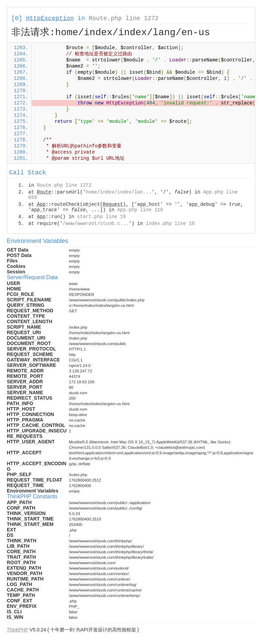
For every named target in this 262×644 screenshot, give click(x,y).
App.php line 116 (140, 210)
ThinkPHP (18, 630)
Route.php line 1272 (124, 18)
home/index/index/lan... (119, 192)
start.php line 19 (101, 217)
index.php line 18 (170, 224)
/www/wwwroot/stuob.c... (96, 224)
